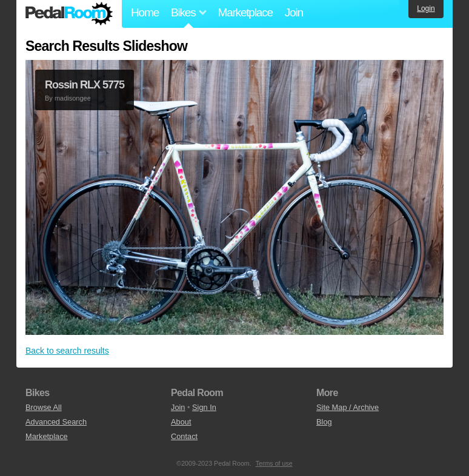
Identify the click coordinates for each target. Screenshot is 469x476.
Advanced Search (56, 422)
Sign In (204, 407)
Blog (324, 422)
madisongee (73, 98)
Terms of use (274, 463)
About (181, 422)
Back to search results (67, 351)
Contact (184, 436)
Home (145, 12)
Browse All (44, 407)
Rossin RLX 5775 (85, 85)
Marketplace (245, 12)
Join (294, 12)
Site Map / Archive (348, 407)
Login (426, 8)
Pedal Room (69, 14)
